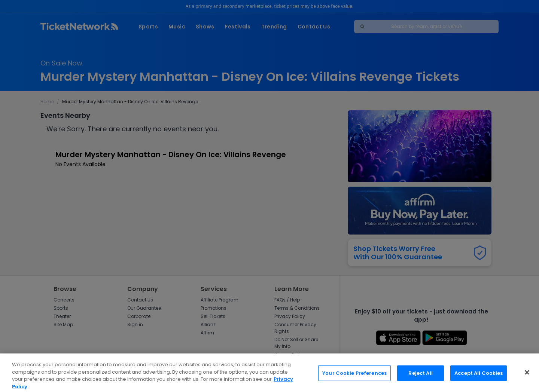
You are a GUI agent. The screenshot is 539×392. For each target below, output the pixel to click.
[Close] (527, 376)
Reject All (420, 376)
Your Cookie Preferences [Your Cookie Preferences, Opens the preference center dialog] (354, 376)
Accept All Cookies (479, 376)
